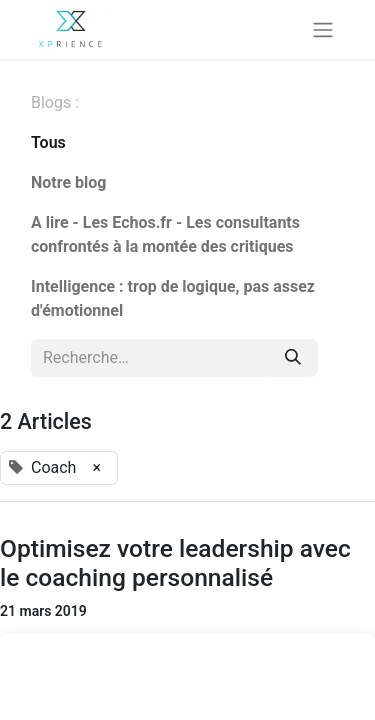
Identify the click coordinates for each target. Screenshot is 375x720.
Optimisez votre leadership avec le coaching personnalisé (175, 563)
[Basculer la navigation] (323, 29)
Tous (48, 142)
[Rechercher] (293, 358)
